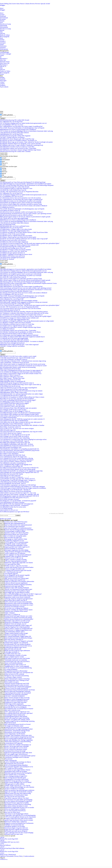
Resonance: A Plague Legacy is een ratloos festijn (16, 229)
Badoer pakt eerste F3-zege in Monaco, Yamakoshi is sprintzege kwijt (22, 145)
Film (1, 32)
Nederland (3, 16)
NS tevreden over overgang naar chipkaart (16, 608)
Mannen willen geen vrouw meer (12, 377)
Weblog (6, 4)
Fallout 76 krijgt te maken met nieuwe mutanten (15, 250)
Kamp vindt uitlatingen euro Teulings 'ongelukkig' (19, 740)
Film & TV (3, 66)
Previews (38, 4)
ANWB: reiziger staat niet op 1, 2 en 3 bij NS (17, 786)
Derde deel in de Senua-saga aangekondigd (14, 218)
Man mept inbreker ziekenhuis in (14, 640)
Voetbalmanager (5, 52)
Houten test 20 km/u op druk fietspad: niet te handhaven (18, 129)
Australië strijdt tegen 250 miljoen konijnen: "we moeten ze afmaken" (22, 341)
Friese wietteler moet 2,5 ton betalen (15, 775)
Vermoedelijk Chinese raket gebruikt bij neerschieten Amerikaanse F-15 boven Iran (26, 290)
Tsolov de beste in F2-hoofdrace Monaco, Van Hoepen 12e (18, 140)
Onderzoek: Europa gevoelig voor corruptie (17, 781)
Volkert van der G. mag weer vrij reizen (16, 566)
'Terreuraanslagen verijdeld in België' (15, 531)
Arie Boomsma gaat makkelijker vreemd (16, 545)
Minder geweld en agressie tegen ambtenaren (17, 651)
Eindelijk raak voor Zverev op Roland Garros (15, 226)
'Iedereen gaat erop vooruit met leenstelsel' (17, 727)
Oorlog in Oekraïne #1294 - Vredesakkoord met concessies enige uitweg (23, 361)
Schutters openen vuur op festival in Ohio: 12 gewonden (18, 148)
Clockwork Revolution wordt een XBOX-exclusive (16, 215)
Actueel (2, 15)
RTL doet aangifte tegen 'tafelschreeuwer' (16, 754)
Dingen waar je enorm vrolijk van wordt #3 (14, 436)
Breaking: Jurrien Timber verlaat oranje (13, 392)
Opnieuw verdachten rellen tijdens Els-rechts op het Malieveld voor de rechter (24, 313)
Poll (3, 175)
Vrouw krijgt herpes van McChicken (15, 734)
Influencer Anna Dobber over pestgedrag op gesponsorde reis (19, 449)
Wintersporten (4, 49)
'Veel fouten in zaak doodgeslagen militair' (16, 814)
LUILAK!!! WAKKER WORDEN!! (15, 696)
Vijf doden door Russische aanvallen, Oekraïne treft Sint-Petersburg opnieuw (24, 312)
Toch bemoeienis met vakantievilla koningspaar (18, 687)
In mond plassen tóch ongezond (13, 743)
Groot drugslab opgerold (11, 574)
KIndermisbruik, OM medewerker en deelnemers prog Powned (20, 450)
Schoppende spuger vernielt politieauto (15, 544)
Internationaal (4, 18)
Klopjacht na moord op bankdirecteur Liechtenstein (19, 823)
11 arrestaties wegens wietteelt (13, 677)
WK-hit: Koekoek (7, 259)
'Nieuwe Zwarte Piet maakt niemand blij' (17, 688)
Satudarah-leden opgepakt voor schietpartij (16, 643)
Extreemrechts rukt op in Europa (14, 764)
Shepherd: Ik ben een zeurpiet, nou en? (15, 624)
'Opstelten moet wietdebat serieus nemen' (16, 611)
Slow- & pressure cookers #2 (10, 427)
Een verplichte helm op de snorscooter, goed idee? (19, 713)
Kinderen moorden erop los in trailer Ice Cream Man (17, 147)
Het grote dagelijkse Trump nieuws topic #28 (15, 443)
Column (4, 170)
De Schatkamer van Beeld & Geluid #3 (14, 359)
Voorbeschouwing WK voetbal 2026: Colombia (15, 151)
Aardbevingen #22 (8, 430)
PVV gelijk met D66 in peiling (14, 768)
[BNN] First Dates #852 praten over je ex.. (15, 498)
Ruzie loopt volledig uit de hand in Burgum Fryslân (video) (19, 414)
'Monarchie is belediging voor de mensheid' (17, 622)
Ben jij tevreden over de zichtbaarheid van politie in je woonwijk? (21, 201)
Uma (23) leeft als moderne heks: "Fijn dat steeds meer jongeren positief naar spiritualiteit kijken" (30, 243)
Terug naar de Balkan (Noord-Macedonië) (14, 482)
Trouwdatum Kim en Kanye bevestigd (15, 751)
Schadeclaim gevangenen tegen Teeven (15, 647)
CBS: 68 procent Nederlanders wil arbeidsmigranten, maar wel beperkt (22, 128)
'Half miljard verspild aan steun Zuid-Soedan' (17, 658)
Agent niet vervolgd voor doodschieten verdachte (18, 792)
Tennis (2, 44)
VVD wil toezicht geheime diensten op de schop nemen (20, 817)
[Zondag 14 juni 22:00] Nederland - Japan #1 (15, 441)
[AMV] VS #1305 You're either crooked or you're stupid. (18, 356)
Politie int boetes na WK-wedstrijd (14, 674)
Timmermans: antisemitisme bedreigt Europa (17, 731)
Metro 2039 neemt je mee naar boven (12, 256)
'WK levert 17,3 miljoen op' (12, 614)
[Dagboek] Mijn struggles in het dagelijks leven (16, 465)
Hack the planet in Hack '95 (10, 210)
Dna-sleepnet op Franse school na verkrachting (18, 804)
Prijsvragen (3, 81)
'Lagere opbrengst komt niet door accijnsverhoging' (19, 833)
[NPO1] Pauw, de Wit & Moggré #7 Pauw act (15, 411)
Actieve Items (16, 4)
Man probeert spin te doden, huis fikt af (16, 600)
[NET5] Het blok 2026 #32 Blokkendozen (14, 421)
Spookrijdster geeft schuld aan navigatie (16, 771)
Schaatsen (3, 48)
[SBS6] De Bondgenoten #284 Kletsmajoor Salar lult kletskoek (20, 372)
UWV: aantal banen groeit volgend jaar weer (17, 712)
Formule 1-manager (6, 54)
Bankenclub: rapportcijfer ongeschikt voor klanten (19, 563)
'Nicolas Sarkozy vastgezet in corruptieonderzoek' (19, 629)
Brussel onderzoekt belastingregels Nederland (17, 691)
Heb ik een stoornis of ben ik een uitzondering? (16, 491)
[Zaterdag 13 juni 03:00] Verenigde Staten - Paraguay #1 (18, 480)
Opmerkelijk (4, 26)
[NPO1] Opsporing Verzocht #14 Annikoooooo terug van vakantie (21, 391)
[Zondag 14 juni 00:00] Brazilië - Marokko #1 (15, 490)
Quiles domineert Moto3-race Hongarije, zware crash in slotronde (20, 144)
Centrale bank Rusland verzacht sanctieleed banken (19, 567)
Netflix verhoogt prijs (11, 760)
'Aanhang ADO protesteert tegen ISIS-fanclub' (18, 570)
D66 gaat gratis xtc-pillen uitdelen (15, 784)
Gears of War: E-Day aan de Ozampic (13, 234)
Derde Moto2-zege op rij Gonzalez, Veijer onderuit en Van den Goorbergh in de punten (26, 142)
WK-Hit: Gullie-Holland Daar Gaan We (13, 190)
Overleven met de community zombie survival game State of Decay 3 (21, 212)
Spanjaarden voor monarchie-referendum (16, 694)
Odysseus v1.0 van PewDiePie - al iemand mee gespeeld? (18, 501)
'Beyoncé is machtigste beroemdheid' (15, 635)
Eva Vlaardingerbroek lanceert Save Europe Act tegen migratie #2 (21, 370)
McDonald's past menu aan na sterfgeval (16, 831)
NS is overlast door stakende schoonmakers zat (18, 745)
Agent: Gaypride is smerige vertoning (16, 559)
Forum (2, 4)
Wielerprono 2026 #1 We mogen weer (13, 457)
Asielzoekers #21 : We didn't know (12, 405)
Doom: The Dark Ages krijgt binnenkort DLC (15, 231)
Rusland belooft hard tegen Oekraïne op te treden (18, 616)
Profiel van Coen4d (5, 519)
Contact (2, 82)
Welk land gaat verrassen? (10, 499)
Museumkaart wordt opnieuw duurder (15, 732)
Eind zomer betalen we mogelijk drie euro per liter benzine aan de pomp (23, 364)
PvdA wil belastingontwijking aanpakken (16, 765)
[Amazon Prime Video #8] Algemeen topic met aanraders (18, 408)
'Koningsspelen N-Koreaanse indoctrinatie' (17, 779)
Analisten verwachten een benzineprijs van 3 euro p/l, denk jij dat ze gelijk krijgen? (26, 316)
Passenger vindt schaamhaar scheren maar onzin (18, 735)
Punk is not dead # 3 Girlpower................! (14, 477)
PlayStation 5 (4, 65)
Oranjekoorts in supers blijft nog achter (16, 702)
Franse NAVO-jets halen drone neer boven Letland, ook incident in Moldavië (24, 206)
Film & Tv (5, 163)
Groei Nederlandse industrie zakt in (14, 632)
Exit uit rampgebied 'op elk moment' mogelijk (17, 575)
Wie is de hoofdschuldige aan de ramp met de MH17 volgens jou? (23, 594)
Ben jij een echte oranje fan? (10, 476)
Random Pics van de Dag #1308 (12, 299)
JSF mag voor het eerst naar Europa (15, 797)
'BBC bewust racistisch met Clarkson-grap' (17, 578)
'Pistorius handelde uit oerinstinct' (14, 548)
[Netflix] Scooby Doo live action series (13, 507)
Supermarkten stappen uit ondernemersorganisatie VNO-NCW (20, 496)
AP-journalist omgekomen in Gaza (14, 541)
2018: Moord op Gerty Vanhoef (11, 433)
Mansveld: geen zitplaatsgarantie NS (15, 523)
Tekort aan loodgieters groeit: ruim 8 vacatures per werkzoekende (21, 203)
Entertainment (4, 27)
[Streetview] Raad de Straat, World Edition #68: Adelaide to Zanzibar (22, 425)
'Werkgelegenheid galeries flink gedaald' (16, 716)
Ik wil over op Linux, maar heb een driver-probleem (17, 399)
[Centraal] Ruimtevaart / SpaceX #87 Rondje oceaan (17, 358)
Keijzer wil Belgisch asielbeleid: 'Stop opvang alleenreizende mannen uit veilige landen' (27, 321)
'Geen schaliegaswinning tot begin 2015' (16, 776)
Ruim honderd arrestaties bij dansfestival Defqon (18, 638)
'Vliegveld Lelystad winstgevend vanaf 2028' (16, 683)
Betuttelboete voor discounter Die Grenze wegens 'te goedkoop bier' (21, 126)
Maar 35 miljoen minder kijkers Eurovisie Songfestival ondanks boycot (22, 337)
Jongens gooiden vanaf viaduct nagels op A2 (17, 547)
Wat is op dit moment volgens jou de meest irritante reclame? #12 (21, 374)
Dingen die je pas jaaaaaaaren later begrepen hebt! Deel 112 (19, 472)
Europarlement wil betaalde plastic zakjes (16, 795)
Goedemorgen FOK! (8, 225)
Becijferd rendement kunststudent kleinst (16, 701)
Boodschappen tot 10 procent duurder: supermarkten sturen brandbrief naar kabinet (26, 184)
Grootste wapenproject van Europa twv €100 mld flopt (18, 485)
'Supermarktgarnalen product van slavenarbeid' (18, 693)
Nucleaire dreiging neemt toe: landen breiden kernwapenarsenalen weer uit (23, 123)
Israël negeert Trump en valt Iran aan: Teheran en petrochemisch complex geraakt (25, 217)
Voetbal (2, 40)
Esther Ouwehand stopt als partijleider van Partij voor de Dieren (20, 332)
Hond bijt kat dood (10, 723)
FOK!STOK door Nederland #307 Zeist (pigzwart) (17, 504)
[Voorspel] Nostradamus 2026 (11, 447)
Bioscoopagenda (5, 37)
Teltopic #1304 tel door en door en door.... (14, 410)
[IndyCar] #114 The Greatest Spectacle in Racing (16, 458)
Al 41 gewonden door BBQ (12, 564)
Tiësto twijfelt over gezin (12, 682)
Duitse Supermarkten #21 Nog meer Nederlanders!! (17, 460)
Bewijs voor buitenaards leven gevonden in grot (19, 589)
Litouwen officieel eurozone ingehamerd (16, 583)
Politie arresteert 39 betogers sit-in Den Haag (17, 552)
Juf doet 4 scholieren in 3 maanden (14, 789)
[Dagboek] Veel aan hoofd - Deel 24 (13, 483)
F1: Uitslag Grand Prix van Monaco (12, 137)
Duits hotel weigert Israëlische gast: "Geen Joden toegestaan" (19, 345)
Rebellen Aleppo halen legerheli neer (15, 580)
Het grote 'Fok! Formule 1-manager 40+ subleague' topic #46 (19, 494)
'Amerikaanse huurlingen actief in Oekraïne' (17, 757)
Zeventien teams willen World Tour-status (16, 522)
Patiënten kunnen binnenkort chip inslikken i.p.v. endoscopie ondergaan (22, 487)
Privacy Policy (19, 856)
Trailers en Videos (5, 71)
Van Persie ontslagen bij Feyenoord (12, 258)
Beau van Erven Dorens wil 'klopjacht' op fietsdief (19, 641)
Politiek (2, 21)
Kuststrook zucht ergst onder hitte (14, 586)
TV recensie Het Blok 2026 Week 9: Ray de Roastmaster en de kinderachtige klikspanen (27, 185)
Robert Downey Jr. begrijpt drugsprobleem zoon (18, 630)
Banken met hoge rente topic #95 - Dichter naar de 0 (17, 479)
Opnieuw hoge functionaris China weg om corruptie (18, 820)
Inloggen (2, 5)
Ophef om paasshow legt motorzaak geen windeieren (19, 790)
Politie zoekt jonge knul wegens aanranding (17, 718)
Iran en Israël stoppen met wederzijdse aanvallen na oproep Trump (21, 204)
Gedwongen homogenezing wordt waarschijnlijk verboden (19, 301)
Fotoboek (3, 79)
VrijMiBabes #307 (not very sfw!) (12, 125)
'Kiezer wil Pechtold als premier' (14, 663)
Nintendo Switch (5, 62)
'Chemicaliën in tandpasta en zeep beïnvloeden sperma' (20, 756)
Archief (48, 4)
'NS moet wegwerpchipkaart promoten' (16, 561)
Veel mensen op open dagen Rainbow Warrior (17, 770)
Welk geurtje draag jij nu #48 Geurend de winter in (17, 383)
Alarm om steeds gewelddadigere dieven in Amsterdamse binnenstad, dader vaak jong (26, 131)
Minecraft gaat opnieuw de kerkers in (12, 253)
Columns (27, 4)
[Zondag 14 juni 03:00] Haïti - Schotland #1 (14, 505)
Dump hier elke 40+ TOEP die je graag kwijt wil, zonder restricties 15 (22, 419)
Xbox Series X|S (5, 63)
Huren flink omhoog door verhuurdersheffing (18, 742)
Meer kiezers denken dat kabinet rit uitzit (16, 806)
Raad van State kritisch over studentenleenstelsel (18, 525)
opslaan (3, 118)
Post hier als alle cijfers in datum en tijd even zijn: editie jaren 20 (21, 422)
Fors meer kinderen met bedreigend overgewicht (18, 801)
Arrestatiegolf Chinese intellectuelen (15, 715)
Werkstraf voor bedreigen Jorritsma (14, 607)
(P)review (5, 172)
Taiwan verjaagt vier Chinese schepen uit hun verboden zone (19, 245)
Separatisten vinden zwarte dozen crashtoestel (17, 597)
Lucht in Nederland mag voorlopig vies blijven (18, 762)
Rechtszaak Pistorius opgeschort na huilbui (17, 803)
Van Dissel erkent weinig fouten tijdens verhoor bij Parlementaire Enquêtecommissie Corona (28, 283)
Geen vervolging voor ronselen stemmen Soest (18, 705)
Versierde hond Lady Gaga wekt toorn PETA (17, 662)
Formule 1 (3, 41)
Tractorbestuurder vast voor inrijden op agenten (17, 644)
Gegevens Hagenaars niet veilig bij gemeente (17, 627)
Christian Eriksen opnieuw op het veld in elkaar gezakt (18, 469)
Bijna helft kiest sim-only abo (13, 649)
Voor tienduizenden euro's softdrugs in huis (17, 680)
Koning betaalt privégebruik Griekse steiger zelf (18, 625)
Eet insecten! (9, 759)
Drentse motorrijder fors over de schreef (16, 748)
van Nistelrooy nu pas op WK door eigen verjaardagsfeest (19, 388)
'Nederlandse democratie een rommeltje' (16, 660)
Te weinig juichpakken (11, 669)
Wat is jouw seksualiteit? (9, 454)
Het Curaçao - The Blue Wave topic (12, 378)
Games (2, 55)
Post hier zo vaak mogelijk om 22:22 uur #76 (15, 435)
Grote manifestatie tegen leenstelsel (15, 526)
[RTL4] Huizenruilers (8, 417)
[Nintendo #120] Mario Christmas (12, 502)
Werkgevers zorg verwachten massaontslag (17, 676)
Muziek (2, 30)
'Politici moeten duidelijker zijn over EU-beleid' (18, 782)
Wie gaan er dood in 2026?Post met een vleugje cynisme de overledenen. (23, 488)
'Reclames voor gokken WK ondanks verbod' (17, 720)
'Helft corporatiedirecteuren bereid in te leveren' (17, 724)
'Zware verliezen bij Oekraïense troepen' (16, 749)
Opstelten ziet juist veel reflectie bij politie (16, 533)
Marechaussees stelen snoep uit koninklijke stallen (19, 603)
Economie (3, 19)
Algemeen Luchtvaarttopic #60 (11, 466)
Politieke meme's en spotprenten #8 (13, 381)
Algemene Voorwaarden (7, 856)
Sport (2, 38)
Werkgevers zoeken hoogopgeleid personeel (17, 699)
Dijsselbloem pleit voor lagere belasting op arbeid (19, 729)
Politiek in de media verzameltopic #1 (13, 463)
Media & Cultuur (5, 35)
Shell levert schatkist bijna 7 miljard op (16, 822)
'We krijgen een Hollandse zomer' (14, 726)
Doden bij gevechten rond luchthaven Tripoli (17, 591)
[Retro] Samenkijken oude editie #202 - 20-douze (17, 444)
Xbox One (3, 60)
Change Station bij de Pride (10, 380)
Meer (1, 76)
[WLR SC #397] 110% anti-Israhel (12, 406)
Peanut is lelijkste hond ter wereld (14, 657)
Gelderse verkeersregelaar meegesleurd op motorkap (19, 737)
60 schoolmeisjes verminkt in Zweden (16, 655)
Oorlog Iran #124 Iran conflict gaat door (14, 389)
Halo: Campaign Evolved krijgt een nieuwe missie (16, 254)
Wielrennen (3, 46)
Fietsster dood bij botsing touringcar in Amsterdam (19, 530)
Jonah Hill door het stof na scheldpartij (15, 707)
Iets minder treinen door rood (12, 654)
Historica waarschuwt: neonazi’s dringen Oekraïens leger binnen (20, 150)
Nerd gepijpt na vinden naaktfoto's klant (16, 539)
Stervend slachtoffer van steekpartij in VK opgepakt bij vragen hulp (21, 471)
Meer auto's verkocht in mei (12, 710)
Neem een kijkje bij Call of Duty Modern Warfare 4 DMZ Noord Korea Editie (24, 232)
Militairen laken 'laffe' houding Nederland (17, 588)
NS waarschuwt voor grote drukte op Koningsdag (18, 800)
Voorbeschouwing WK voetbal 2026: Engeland (15, 136)
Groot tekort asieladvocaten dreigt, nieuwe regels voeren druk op (20, 385)
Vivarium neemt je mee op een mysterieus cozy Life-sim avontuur (20, 198)
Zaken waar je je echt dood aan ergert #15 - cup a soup (18, 493)
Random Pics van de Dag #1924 (11, 134)
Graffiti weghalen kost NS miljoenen (15, 553)
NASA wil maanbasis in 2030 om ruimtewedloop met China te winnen (22, 397)
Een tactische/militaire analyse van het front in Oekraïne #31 (19, 468)
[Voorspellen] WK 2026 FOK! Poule (13, 455)
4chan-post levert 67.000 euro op (14, 558)
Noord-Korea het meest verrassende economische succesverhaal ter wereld (23, 366)
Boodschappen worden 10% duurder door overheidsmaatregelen (20, 413)
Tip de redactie (4, 87)
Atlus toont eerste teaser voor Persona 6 (13, 240)
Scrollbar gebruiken (7, 115)
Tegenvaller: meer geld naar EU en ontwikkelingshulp (20, 815)
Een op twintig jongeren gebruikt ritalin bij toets (18, 738)
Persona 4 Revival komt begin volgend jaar (14, 242)
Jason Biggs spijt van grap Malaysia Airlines (17, 592)
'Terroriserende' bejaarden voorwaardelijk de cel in (19, 767)
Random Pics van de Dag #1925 (11, 122)
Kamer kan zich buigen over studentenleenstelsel (18, 528)
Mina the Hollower (7, 207)
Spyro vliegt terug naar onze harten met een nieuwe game (18, 237)
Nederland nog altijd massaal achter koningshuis (18, 773)
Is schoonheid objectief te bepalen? (12, 452)
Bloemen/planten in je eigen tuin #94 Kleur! (15, 512)
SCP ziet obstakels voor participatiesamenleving (18, 668)
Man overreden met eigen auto (13, 537)
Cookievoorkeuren (29, 856)
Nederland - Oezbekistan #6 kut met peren (14, 363)
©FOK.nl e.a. (4, 859)
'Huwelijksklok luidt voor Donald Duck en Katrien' (19, 709)
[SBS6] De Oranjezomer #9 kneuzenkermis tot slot (17, 446)
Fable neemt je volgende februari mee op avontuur (16, 236)
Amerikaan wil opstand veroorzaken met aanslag (18, 618)
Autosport (3, 43)
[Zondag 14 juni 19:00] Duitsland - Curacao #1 (15, 424)
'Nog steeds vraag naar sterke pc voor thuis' (17, 798)
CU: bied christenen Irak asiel (13, 572)
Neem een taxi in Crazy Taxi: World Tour (14, 251)
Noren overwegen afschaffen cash (15, 569)
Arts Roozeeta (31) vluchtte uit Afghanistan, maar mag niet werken (21, 432)
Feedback (3, 85)
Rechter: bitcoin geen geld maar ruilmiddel (17, 746)
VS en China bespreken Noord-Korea (15, 811)
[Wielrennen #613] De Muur (10, 369)
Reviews (33, 4)
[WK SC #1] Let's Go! (9, 510)
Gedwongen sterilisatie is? (12, 652)
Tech (1, 22)
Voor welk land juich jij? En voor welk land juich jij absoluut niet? (21, 416)
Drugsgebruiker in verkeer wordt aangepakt (17, 666)
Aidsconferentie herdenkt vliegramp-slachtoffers (18, 585)
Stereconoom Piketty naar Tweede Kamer (16, 534)
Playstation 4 (4, 59)
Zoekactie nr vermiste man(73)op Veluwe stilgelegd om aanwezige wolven (23, 439)
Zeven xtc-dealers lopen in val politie (15, 809)
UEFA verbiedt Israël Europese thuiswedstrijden (18, 602)
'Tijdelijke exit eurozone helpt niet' (14, 825)
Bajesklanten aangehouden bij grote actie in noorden (19, 808)
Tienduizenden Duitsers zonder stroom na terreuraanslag (18, 367)
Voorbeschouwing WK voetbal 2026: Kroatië (15, 120)
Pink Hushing (6, 509)
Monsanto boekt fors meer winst (14, 834)
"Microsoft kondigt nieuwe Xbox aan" (13, 248)
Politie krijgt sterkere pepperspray (14, 704)
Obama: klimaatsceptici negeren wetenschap (17, 679)
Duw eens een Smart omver (12, 812)
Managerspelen (4, 51)
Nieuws (22, 4)
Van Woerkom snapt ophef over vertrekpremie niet (19, 672)
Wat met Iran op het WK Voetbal (11, 474)
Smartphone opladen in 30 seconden (15, 826)
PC (1, 57)
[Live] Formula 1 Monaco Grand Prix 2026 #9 (16, 461)
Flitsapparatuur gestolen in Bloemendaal (16, 671)
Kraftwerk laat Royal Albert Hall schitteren (14, 133)
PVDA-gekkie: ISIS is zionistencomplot (17, 542)
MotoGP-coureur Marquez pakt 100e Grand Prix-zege (17, 139)
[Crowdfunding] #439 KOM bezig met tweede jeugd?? (18, 400)
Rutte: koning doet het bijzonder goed (15, 778)
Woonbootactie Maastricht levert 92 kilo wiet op (18, 646)
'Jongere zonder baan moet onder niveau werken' (19, 819)
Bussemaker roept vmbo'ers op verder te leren (17, 621)
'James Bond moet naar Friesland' (14, 577)
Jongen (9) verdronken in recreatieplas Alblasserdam (19, 581)
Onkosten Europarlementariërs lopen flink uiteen (18, 753)
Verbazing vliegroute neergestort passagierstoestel (19, 599)
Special (4, 173)
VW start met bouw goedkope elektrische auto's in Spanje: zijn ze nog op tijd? (24, 239)
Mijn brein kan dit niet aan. (10, 386)
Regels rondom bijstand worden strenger (17, 633)
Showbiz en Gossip (5, 24)
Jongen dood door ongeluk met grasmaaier (16, 829)
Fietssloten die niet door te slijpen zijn (13, 395)
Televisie (3, 33)
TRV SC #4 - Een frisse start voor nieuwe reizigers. (17, 428)
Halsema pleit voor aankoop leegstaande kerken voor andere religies (21, 394)
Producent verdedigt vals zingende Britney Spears (19, 610)
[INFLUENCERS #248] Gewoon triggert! (14, 403)
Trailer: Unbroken (10, 613)
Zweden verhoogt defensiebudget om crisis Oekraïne (19, 787)
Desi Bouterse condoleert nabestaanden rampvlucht (19, 596)
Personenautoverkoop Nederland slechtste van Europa (20, 690)
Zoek (10, 4)
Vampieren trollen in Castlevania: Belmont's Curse (16, 188)
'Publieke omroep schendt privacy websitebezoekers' (19, 619)
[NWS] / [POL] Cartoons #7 (10, 375)
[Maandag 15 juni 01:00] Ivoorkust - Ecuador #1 (16, 402)
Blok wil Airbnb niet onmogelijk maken (15, 536)
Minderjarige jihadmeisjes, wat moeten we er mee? (19, 605)
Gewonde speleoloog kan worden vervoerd (17, 685)
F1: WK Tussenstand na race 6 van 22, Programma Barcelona (19, 192)
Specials (43, 4)
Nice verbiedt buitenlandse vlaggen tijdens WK (18, 636)
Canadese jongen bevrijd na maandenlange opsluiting (20, 721)
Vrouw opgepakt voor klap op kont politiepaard (18, 555)
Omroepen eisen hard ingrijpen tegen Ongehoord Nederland (19, 335)
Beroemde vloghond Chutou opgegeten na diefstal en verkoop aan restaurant (24, 302)
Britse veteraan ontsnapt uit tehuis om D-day (17, 698)
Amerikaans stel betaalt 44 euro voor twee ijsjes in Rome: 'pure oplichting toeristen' (26, 214)
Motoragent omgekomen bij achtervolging (16, 550)
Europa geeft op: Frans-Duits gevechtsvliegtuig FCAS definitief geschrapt (23, 182)
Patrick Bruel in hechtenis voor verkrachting (15, 438)
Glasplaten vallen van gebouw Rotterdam (16, 556)
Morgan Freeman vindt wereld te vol (16, 665)
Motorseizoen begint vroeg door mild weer (16, 828)
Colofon (2, 84)
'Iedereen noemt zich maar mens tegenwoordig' (18, 793)
